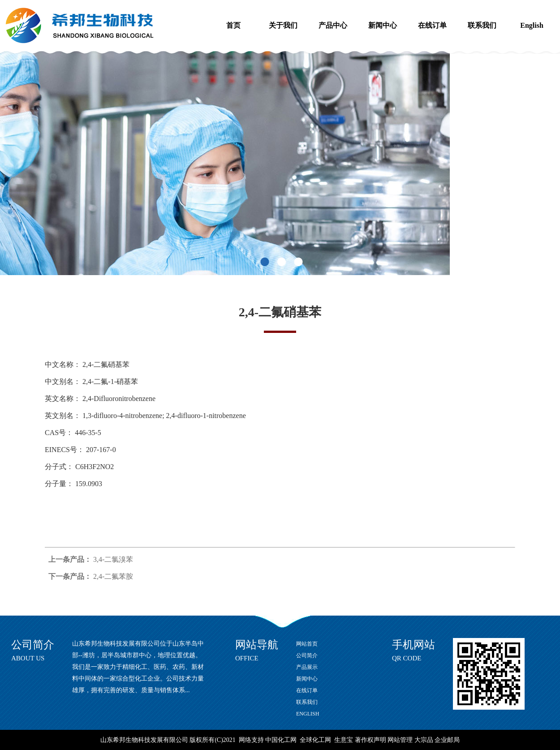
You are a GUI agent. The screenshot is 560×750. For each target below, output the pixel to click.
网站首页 (307, 644)
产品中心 (333, 25)
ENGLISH (308, 714)
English (532, 25)
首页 (233, 25)
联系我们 (482, 25)
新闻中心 (383, 25)
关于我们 (283, 25)
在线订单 (432, 25)
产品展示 (307, 667)
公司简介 (307, 655)
